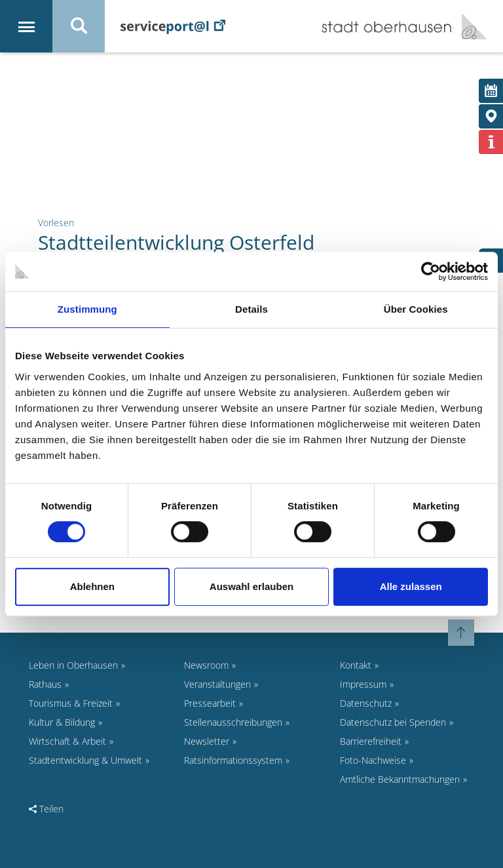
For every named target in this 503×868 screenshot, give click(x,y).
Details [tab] (251, 309)
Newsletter (207, 741)
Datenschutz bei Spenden (393, 722)
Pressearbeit (210, 703)
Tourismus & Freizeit (71, 703)
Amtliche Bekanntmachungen (400, 779)
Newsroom (206, 665)
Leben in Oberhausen (73, 665)
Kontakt (356, 665)
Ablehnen (92, 586)
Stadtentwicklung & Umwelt (85, 760)
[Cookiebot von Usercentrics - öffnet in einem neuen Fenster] (431, 271)
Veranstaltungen (217, 684)
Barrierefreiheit (371, 741)
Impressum (363, 684)
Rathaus (45, 684)
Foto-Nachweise (373, 760)
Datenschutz (366, 703)
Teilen (46, 809)
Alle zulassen (411, 586)
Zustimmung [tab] (87, 309)
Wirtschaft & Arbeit (67, 741)
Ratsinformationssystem (233, 760)
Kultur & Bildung (62, 722)
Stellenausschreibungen (233, 722)
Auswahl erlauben (251, 586)
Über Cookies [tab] (416, 309)
